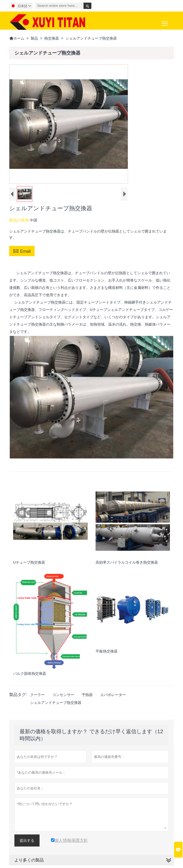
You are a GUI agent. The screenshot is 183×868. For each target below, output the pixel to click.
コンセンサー (63, 695)
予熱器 (87, 695)
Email (22, 251)
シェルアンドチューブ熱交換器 (56, 703)
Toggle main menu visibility (165, 22)
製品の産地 (20, 220)
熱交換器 (52, 38)
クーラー (37, 695)
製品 (34, 38)
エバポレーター (113, 695)
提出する (27, 840)
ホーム (17, 38)
